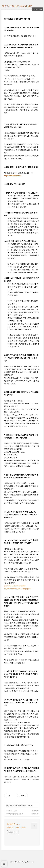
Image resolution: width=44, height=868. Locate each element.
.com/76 (19, 176)
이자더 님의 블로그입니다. (16, 827)
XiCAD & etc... (13, 824)
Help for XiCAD (12, 806)
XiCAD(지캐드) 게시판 (13, 814)
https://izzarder (10, 176)
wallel (32, 862)
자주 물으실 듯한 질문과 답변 (17, 6)
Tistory (20, 862)
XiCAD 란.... (10, 811)
